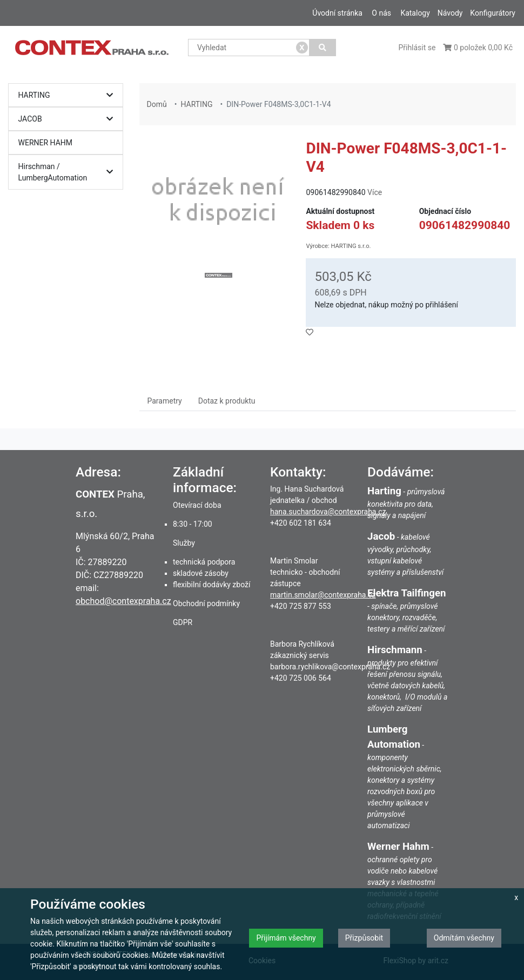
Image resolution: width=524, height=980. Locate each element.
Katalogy (415, 13)
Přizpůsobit (364, 938)
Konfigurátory (493, 13)
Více (375, 192)
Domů (157, 104)
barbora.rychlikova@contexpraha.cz (330, 667)
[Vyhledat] (323, 48)
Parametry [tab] (165, 401)
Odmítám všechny (464, 938)
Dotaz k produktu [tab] (227, 401)
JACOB (69, 119)
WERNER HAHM (46, 143)
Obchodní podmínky (206, 603)
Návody (450, 13)
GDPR (183, 622)
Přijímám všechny (286, 938)
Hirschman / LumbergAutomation (69, 172)
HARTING (69, 95)
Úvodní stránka (337, 13)
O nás (381, 13)
